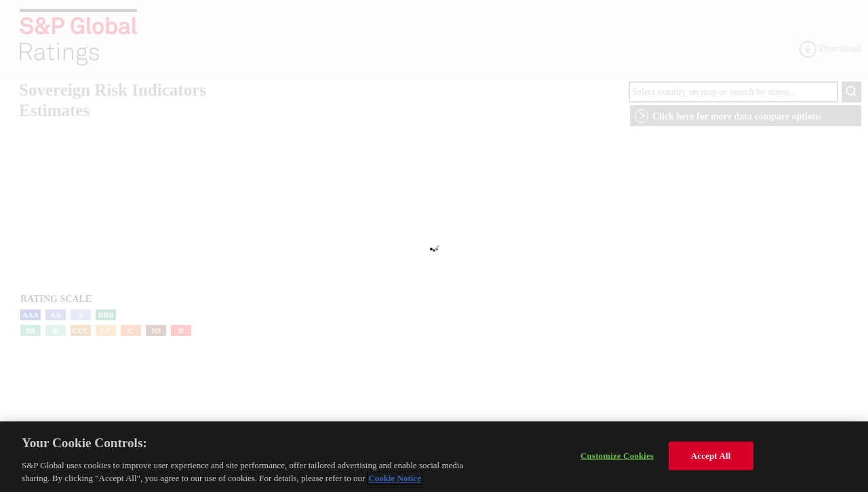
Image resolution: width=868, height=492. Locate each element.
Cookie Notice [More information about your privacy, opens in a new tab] (395, 478)
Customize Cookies (617, 456)
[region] (434, 457)
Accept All (711, 456)
